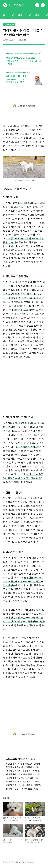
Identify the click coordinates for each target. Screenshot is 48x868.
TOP (43, 863)
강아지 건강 (17, 15)
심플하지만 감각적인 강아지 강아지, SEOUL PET (16, 81)
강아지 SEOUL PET (16, 76)
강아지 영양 (34, 15)
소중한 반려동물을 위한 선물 (21, 58)
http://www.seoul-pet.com (16, 72)
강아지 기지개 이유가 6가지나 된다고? (23, 785)
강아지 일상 (12, 759)
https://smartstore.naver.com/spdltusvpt (21, 54)
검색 (37, 5)
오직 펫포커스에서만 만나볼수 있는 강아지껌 (23, 62)
